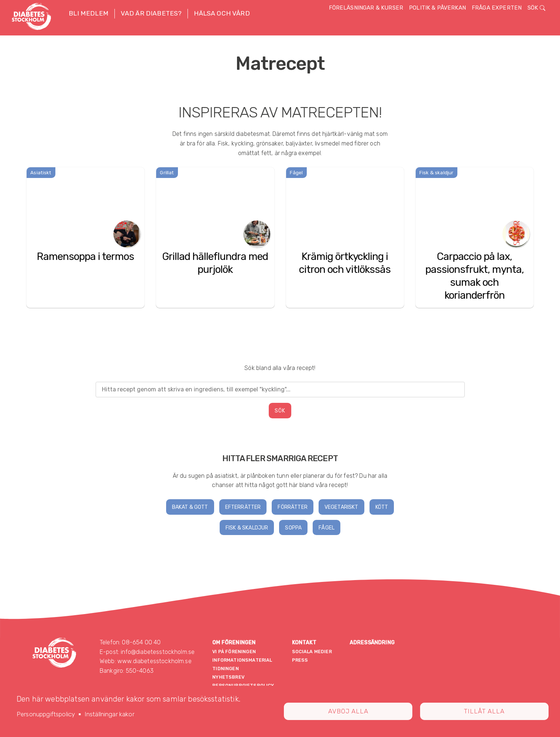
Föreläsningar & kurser (366, 8)
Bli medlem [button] (89, 13)
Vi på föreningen (234, 652)
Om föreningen (234, 643)
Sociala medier (312, 652)
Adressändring (372, 643)
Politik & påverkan (437, 8)
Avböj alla (348, 711)
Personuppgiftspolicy (46, 714)
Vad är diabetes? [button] (151, 13)
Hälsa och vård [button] (222, 13)
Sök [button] (536, 8)
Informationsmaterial (242, 660)
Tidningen (225, 669)
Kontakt (304, 643)
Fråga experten (497, 8)
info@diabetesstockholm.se (158, 652)
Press (300, 660)
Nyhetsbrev (228, 677)
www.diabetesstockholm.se (154, 661)
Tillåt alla (484, 711)
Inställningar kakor (109, 714)
